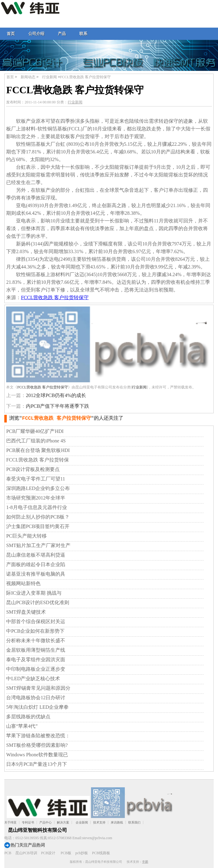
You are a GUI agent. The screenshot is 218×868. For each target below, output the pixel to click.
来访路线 (117, 822)
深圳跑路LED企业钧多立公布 (38, 488)
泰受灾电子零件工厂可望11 (36, 479)
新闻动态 (28, 77)
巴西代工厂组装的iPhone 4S (36, 441)
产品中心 (46, 822)
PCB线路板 (101, 853)
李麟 (145, 862)
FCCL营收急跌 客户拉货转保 (38, 460)
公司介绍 (36, 34)
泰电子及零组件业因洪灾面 (36, 660)
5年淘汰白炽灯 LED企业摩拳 (37, 707)
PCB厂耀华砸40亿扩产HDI (35, 431)
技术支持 (99, 822)
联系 (83, 34)
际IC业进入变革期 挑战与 (34, 593)
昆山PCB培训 (26, 853)
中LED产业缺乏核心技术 (33, 679)
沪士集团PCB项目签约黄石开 (38, 526)
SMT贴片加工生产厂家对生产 (38, 545)
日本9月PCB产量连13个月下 (37, 764)
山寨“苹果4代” (22, 726)
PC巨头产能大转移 (26, 536)
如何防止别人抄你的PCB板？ (38, 517)
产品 (62, 34)
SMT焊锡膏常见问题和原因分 (38, 688)
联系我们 (134, 822)
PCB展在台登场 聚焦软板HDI (38, 450)
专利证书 (28, 822)
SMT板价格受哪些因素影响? (37, 745)
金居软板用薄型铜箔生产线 (36, 650)
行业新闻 (50, 77)
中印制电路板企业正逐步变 (36, 669)
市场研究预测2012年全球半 (36, 498)
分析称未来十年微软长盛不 (36, 640)
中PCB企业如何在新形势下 (35, 631)
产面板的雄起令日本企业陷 (36, 564)
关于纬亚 (10, 822)
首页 (11, 34)
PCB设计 (48, 853)
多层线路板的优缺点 (28, 717)
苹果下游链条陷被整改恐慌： (38, 736)
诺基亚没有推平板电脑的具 (36, 574)
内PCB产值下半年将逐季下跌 (57, 406)
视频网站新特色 (23, 583)
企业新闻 (82, 822)
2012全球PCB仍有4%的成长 (56, 395)
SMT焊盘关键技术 (26, 612)
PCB (8, 853)
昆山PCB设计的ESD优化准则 (38, 602)
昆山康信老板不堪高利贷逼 (36, 555)
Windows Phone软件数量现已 (37, 755)
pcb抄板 (82, 853)
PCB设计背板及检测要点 (33, 469)
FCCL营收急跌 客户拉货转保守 (55, 297)
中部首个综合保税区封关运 (36, 621)
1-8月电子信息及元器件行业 (36, 507)
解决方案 (63, 822)
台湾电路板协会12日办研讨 (36, 698)
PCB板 (66, 853)
